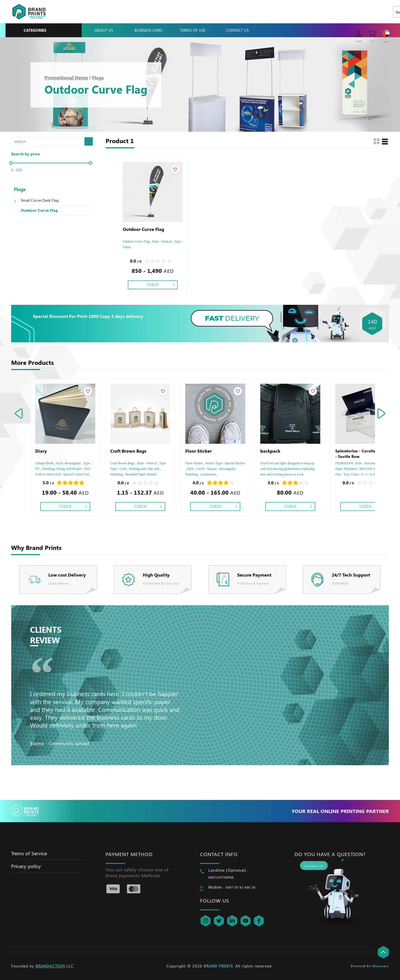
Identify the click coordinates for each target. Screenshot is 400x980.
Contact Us (237, 30)
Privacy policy (26, 866)
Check (153, 284)
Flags (98, 78)
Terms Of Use (193, 30)
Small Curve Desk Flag (40, 200)
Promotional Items (66, 78)
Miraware (380, 966)
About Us (104, 30)
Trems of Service (29, 853)
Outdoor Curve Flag (39, 210)
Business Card (148, 30)
